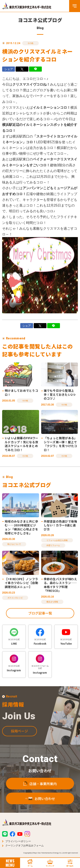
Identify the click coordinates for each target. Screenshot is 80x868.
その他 (31, 43)
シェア (9, 69)
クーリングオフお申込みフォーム (25, 846)
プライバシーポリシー (18, 841)
